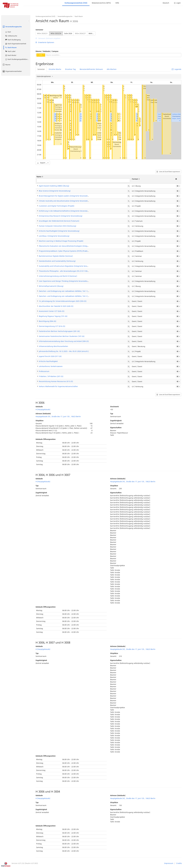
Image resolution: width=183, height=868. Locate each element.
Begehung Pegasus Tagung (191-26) (53, 316)
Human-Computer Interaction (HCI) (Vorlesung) (57, 226)
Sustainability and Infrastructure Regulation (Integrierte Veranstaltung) (67, 266)
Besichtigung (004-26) (57, 96)
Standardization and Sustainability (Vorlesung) (57, 261)
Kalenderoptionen (44, 76)
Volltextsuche (11, 36)
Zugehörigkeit (116, 421)
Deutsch (166, 3)
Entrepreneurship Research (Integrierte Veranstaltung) (61, 216)
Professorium (44, 371)
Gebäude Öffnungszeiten (46, 439)
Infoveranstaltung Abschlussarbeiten (53, 346)
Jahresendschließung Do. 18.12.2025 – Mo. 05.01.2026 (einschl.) (64, 351)
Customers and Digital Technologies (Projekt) (57, 206)
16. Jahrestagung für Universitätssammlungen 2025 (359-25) (63, 301)
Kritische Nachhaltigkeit (48, 361)
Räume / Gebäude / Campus (47, 51)
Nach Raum (11, 47)
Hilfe (117, 3)
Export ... (43, 163)
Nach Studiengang (13, 40)
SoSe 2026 (68, 33)
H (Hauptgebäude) (43, 409)
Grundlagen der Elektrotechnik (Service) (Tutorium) (59, 221)
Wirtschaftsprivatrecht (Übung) (51, 286)
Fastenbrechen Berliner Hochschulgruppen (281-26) (59, 331)
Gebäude (39, 407)
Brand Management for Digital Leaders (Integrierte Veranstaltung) (65, 196)
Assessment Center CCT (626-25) (52, 311)
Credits (179, 863)
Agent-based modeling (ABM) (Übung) (54, 186)
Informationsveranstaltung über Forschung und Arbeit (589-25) (64, 341)
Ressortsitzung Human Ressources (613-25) (56, 381)
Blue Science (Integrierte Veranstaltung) (55, 191)
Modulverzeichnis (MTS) (101, 3)
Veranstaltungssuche (12, 27)
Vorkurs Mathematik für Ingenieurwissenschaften (58, 386)
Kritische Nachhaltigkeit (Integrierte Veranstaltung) (59, 231)
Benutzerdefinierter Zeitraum (91, 69)
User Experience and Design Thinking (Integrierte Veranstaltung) (64, 281)
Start (8, 32)
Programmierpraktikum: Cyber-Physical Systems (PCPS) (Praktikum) (65, 251)
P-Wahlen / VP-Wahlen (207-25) (51, 376)
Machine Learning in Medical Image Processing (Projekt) (61, 241)
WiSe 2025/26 (56, 33)
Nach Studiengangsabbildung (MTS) (18, 59)
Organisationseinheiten (12, 71)
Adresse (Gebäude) (43, 414)
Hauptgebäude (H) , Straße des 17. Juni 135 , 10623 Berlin (58, 416)
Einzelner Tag (70, 69)
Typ (112, 414)
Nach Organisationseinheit (16, 44)
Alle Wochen (112, 69)
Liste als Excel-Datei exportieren (168, 172)
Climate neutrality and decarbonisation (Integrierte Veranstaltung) (65, 201)
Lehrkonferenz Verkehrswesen (51, 366)
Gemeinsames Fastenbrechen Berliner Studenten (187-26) (62, 336)
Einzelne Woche (55, 69)
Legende (176, 69)
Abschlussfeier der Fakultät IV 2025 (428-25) (56, 306)
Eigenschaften (116, 428)
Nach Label (10, 51)
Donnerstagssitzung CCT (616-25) (52, 326)
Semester (39, 30)
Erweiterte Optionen (45, 42)
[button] (45, 158)
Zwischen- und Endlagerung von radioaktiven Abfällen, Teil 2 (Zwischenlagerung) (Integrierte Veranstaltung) (82, 296)
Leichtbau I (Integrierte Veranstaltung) (54, 236)
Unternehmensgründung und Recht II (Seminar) (58, 276)
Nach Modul (11, 55)
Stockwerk (114, 407)
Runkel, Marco (59, 130)
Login (177, 3)
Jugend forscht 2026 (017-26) (50, 356)
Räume (6, 65)
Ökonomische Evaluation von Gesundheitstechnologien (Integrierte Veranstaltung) (71, 246)
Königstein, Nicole (60, 139)
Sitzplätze (40, 421)
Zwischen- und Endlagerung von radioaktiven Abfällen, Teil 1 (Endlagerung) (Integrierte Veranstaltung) (80, 291)
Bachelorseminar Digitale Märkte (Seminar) (56, 256)
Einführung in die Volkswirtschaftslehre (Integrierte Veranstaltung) (65, 211)
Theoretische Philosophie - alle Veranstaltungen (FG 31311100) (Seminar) (68, 271)
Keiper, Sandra (177, 118)
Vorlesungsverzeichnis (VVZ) (76, 3)
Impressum (169, 863)
